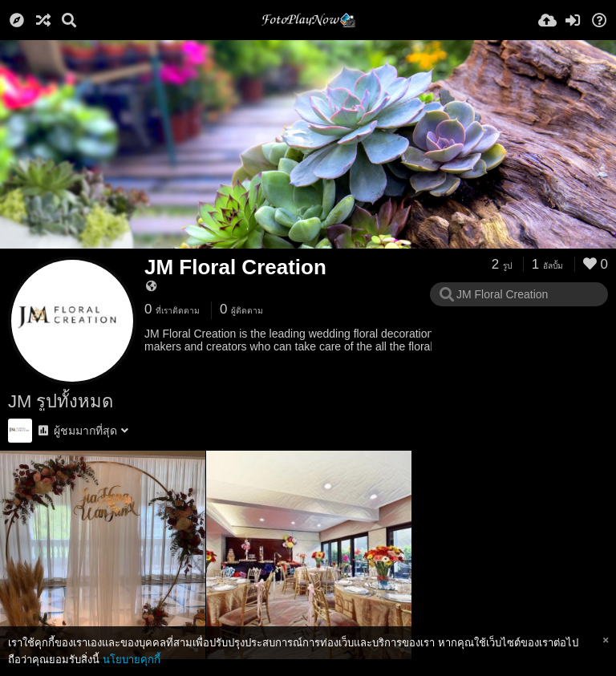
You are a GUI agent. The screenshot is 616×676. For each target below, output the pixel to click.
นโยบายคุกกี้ (132, 660)
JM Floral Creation (235, 267)
